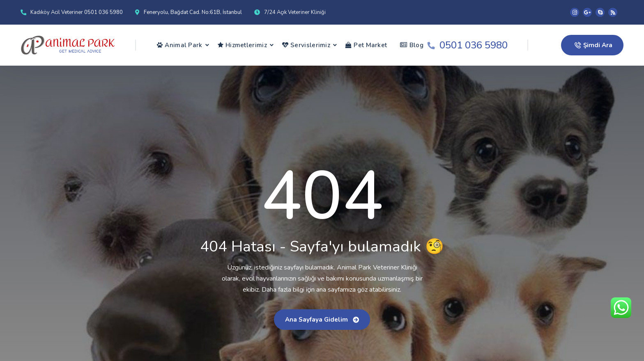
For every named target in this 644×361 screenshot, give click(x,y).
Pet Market (366, 45)
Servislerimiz (306, 45)
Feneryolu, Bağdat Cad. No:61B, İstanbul (193, 12)
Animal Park (180, 45)
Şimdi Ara (593, 45)
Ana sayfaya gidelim (322, 320)
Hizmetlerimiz (242, 45)
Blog (412, 45)
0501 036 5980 (103, 12)
